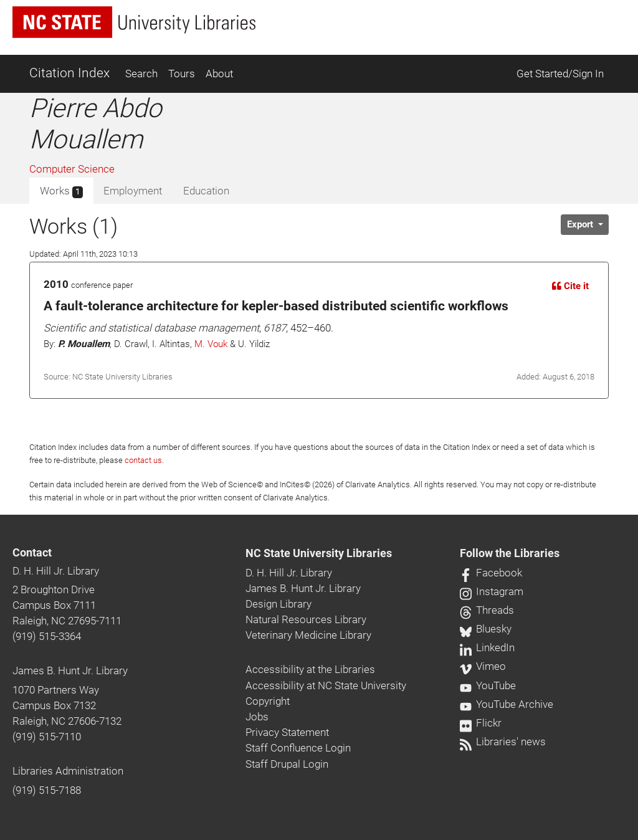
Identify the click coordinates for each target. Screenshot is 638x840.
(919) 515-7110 (47, 737)
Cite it (570, 286)
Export (581, 224)
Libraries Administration (68, 771)
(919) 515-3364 (47, 636)
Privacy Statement (287, 732)
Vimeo (483, 666)
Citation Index (69, 73)
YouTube (488, 685)
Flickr (481, 723)
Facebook (491, 573)
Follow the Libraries (510, 553)
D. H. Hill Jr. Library (56, 571)
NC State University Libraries (319, 553)
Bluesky (486, 629)
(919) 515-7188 (47, 790)
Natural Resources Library (306, 619)
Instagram (492, 591)
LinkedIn (487, 647)
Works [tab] (61, 191)
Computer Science (72, 169)
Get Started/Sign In (560, 74)
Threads (487, 610)
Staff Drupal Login (287, 764)
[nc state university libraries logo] (134, 22)
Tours (182, 74)
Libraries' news (503, 742)
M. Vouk (211, 344)
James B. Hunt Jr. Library (70, 671)
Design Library (279, 604)
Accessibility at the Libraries (310, 669)
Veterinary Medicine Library (308, 635)
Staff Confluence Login (298, 748)
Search (141, 74)
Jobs (257, 717)
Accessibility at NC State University (326, 685)
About (219, 74)
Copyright (268, 701)
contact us (143, 460)
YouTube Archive (507, 704)
